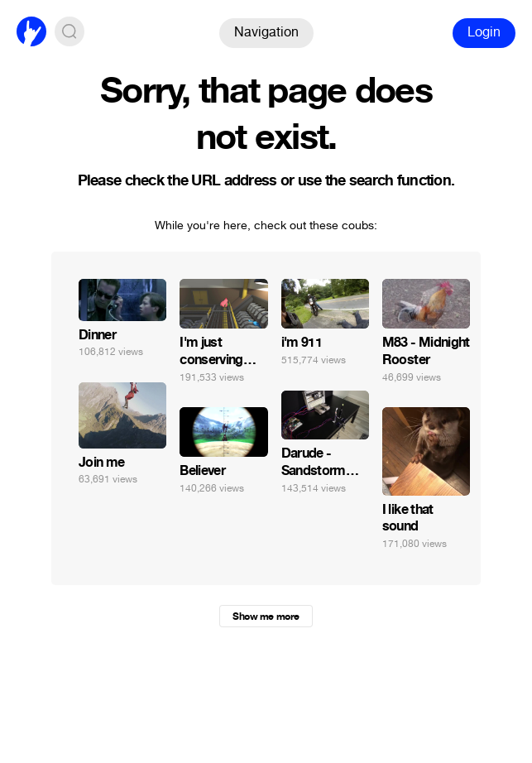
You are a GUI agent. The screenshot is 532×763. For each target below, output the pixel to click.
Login (484, 32)
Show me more (266, 617)
